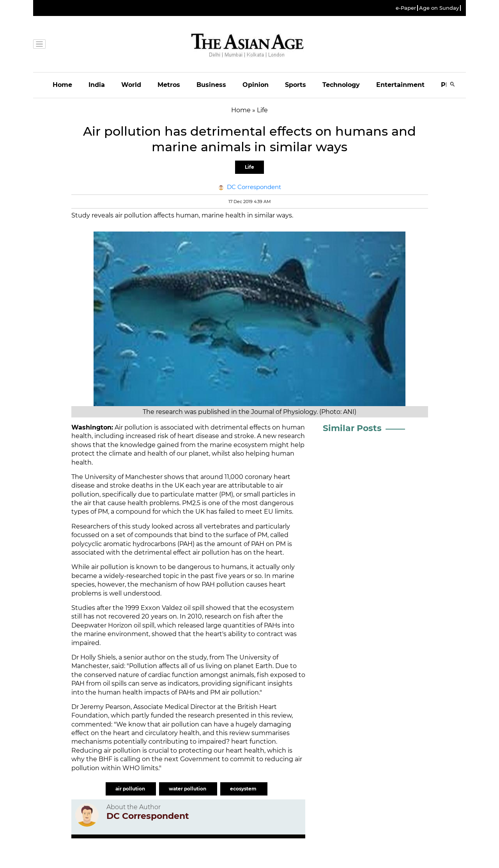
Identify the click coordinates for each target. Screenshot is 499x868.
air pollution (131, 789)
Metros (169, 85)
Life (249, 167)
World (131, 85)
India (97, 85)
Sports (296, 85)
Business (211, 85)
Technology (341, 85)
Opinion (256, 85)
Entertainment (400, 85)
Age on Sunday (439, 8)
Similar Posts (352, 428)
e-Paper (406, 8)
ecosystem (244, 789)
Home (62, 85)
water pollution (188, 789)
